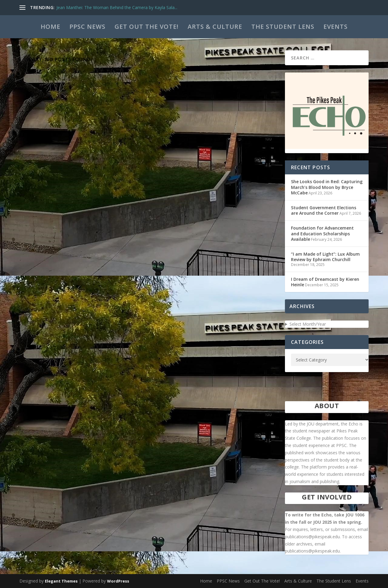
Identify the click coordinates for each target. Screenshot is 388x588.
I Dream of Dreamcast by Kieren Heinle (325, 282)
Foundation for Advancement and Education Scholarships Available (322, 233)
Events (336, 27)
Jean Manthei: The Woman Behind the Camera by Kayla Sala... (117, 7)
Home (50, 27)
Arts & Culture (215, 27)
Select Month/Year (308, 324)
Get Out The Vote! (147, 27)
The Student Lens (283, 27)
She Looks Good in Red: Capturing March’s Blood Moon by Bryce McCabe (327, 187)
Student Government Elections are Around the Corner (324, 210)
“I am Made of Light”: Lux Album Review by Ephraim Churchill (325, 257)
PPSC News (87, 27)
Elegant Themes (61, 581)
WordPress (118, 581)
